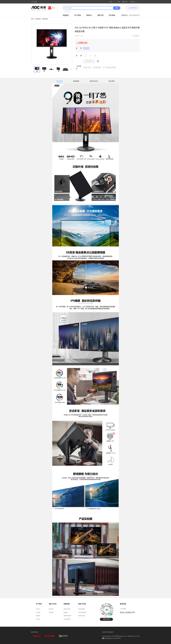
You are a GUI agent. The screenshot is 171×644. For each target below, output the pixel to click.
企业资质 (38, 612)
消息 (119, 2)
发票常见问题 (82, 616)
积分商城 (112, 15)
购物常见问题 (67, 609)
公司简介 (38, 609)
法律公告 (38, 619)
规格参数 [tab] (76, 81)
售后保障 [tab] (111, 81)
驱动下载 (51, 609)
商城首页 (66, 15)
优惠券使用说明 (67, 616)
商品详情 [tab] (60, 81)
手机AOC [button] (134, 2)
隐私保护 (38, 616)
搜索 (117, 8)
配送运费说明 (82, 609)
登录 (111, 2)
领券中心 (89, 15)
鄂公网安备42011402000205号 (112, 638)
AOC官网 (34, 2)
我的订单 (125, 2)
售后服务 (51, 612)
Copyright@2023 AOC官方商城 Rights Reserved (115, 636)
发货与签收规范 (82, 612)
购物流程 (66, 612)
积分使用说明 (67, 619)
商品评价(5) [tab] (94, 81)
